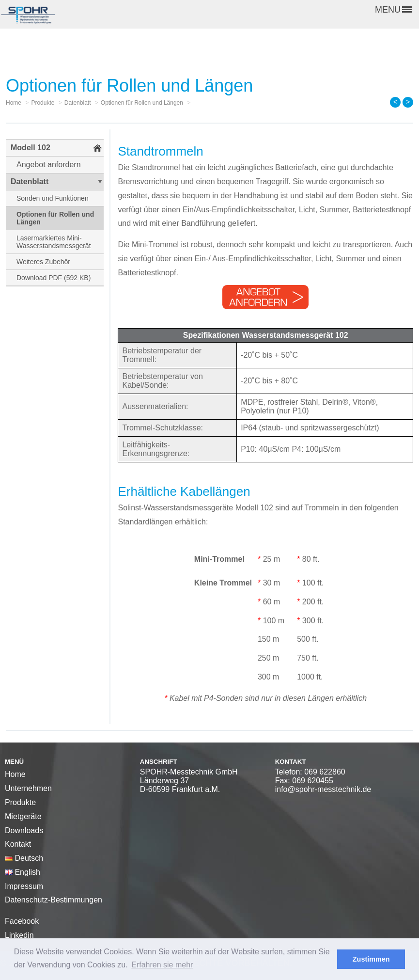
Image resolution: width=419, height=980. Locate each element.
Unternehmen (28, 788)
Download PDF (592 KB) (54, 278)
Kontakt (18, 844)
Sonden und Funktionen (53, 198)
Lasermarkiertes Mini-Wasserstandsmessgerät (54, 242)
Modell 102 (31, 148)
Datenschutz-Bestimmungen (54, 900)
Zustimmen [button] (371, 959)
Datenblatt (30, 182)
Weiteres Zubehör (43, 262)
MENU (393, 10)
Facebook (22, 921)
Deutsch (24, 858)
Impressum (24, 886)
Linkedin (19, 935)
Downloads (24, 830)
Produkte (20, 802)
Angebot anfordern (49, 165)
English (23, 872)
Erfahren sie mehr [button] (162, 965)
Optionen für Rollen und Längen (55, 218)
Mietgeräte (23, 816)
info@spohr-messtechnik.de (323, 789)
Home (15, 774)
